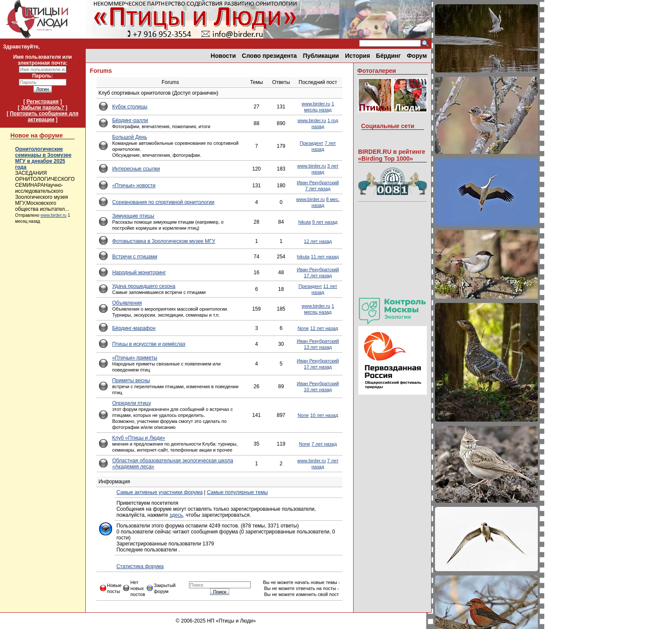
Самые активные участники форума (160, 492)
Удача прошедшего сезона (144, 286)
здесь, (177, 515)
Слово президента (269, 56)
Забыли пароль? (43, 108)
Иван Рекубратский (318, 183)
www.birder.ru (54, 215)
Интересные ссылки (136, 169)
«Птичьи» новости (134, 186)
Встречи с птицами (135, 257)
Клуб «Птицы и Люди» (139, 438)
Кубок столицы (130, 107)
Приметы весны (131, 380)
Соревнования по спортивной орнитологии (163, 202)
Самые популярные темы (237, 492)
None (303, 328)
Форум (417, 56)
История (357, 56)
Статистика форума (140, 566)
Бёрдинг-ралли (130, 120)
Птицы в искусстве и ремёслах (149, 344)
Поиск (219, 592)
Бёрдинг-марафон (134, 328)
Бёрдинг (388, 56)
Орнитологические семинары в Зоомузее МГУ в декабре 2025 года (43, 158)
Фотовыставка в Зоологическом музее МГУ (164, 241)
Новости (223, 56)
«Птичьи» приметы (135, 358)
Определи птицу (132, 403)
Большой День (130, 137)
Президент (312, 143)
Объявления (127, 303)
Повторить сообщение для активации (44, 117)
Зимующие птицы (133, 216)
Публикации (321, 56)
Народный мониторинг (139, 273)
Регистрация (43, 102)
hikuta (304, 222)
